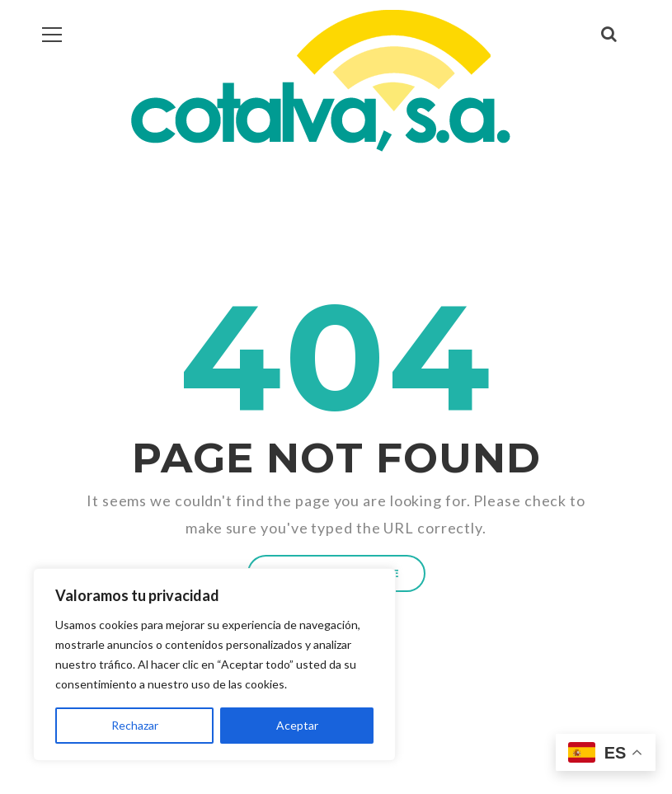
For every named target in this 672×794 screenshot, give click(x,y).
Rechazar (135, 725)
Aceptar (297, 725)
